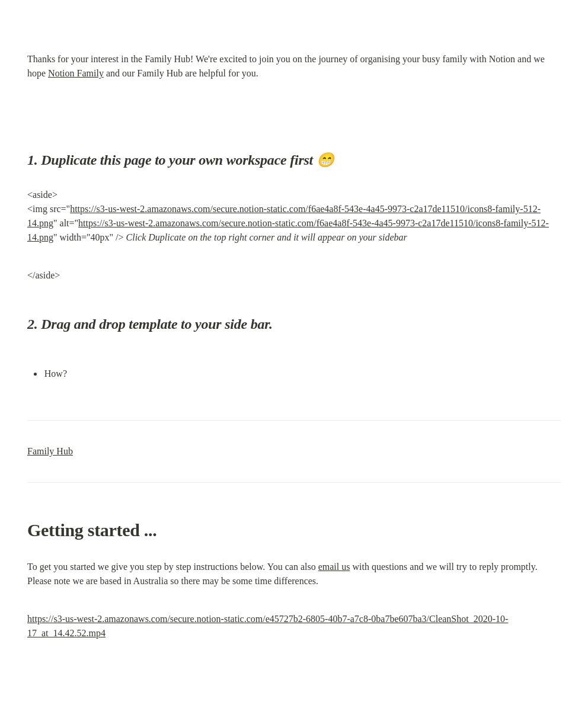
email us (334, 567)
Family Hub (50, 451)
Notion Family (76, 73)
